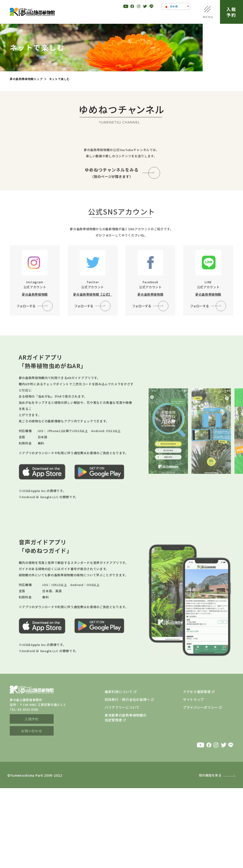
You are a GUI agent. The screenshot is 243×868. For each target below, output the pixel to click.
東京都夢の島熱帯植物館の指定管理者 (126, 797)
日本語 (171, 6)
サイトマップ (193, 779)
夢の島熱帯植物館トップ (26, 79)
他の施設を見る (210, 855)
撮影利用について (119, 771)
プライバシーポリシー (200, 787)
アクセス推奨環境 (197, 771)
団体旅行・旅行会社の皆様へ (127, 779)
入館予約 (231, 12)
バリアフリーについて (122, 787)
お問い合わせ (32, 811)
